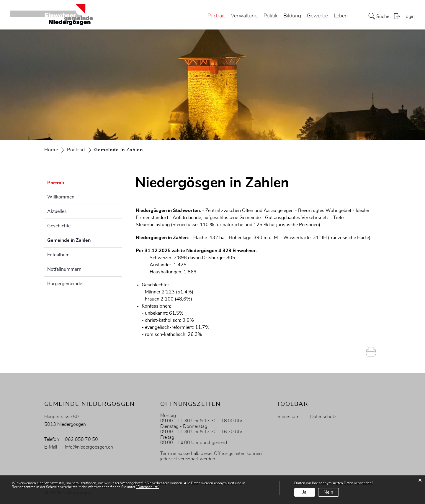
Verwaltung (244, 16)
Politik (270, 16)
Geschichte (59, 226)
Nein (328, 492)
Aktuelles (57, 211)
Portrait (216, 16)
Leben (341, 16)
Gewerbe (317, 16)
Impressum (288, 417)
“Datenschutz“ (147, 487)
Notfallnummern (64, 269)
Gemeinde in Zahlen (84, 239)
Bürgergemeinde (65, 284)
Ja (304, 492)
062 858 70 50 (81, 439)
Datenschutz (323, 417)
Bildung (292, 16)
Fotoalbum (58, 255)
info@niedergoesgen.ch (89, 447)
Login (409, 17)
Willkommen (61, 197)
